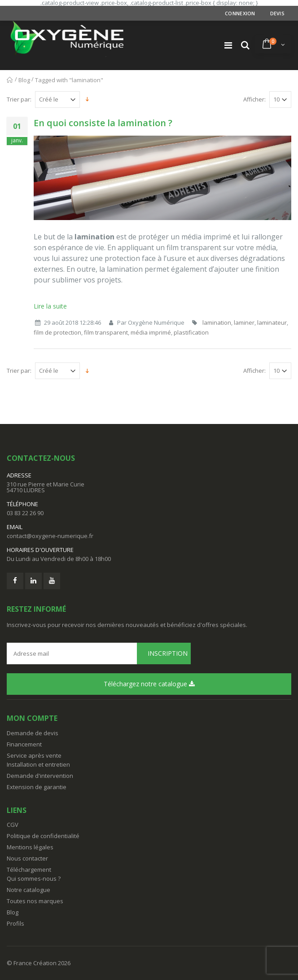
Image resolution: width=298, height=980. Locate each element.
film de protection (57, 332)
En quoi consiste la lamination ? (103, 123)
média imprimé (151, 332)
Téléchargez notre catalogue (149, 684)
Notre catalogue (28, 890)
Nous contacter (27, 858)
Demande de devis (33, 733)
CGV (13, 825)
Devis (277, 13)
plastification (191, 332)
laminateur (272, 322)
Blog (24, 80)
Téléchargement (29, 870)
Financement (24, 744)
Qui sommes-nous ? (34, 878)
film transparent (106, 332)
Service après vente (34, 755)
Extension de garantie (37, 787)
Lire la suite (50, 306)
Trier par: (19, 99)
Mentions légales (30, 847)
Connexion (240, 13)
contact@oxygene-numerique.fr (50, 536)
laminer (244, 322)
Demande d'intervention (40, 776)
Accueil (10, 80)
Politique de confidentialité (43, 836)
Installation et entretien (38, 764)
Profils (15, 923)
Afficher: (254, 99)
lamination (217, 322)
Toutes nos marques (35, 901)
